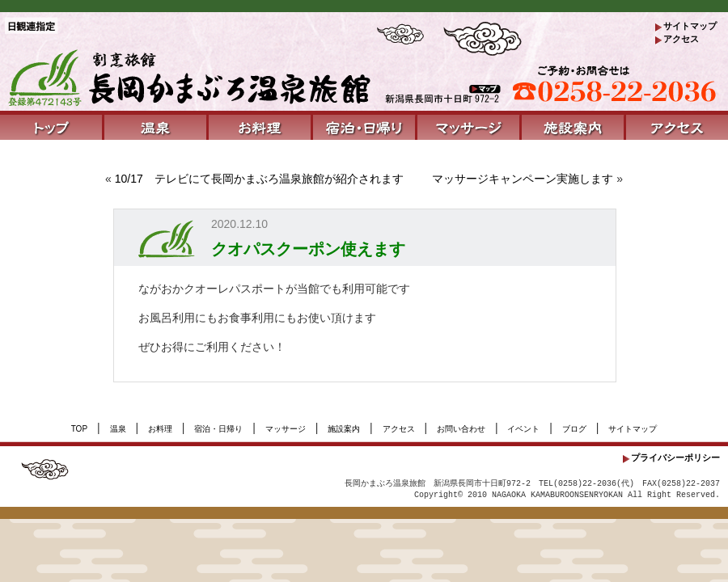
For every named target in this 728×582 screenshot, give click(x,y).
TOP (79, 429)
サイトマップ (690, 26)
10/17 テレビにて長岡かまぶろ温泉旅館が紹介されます (259, 179)
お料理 (160, 429)
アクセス (681, 39)
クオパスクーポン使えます (308, 249)
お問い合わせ (461, 429)
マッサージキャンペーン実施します (523, 179)
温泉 (118, 429)
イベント (523, 429)
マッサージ (286, 429)
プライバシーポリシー (675, 458)
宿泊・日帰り (218, 429)
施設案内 (344, 429)
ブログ (574, 429)
